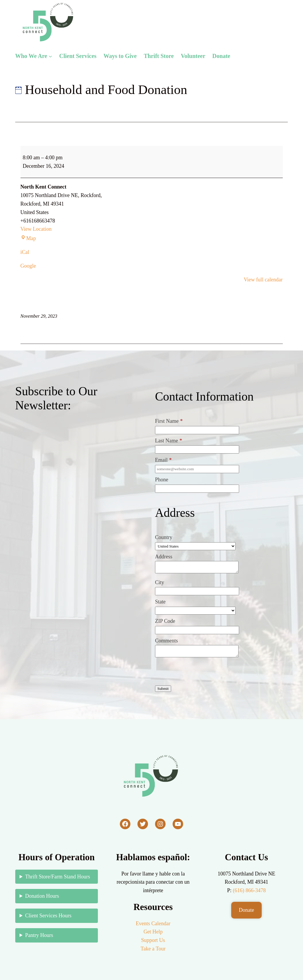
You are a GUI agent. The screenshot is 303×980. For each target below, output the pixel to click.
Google (28, 266)
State (160, 602)
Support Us (153, 940)
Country (164, 537)
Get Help (153, 932)
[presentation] (200, 673)
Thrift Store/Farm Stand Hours (58, 877)
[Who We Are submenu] (50, 56)
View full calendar (263, 280)
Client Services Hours (48, 916)
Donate (246, 910)
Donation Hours (42, 896)
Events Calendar (153, 923)
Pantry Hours (39, 935)
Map (28, 238)
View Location (36, 229)
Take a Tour (153, 949)
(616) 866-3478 (249, 890)
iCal (25, 252)
